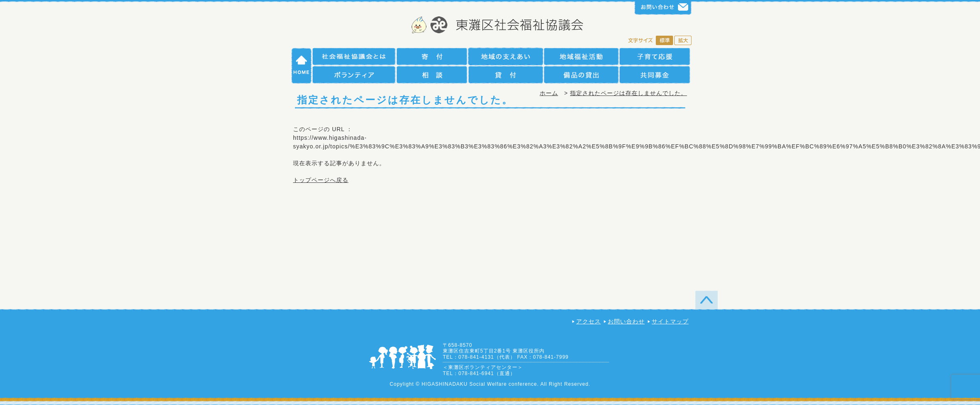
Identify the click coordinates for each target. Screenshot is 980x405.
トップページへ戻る (321, 180)
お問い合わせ (626, 321)
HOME (302, 66)
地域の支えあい (505, 56)
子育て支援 (655, 56)
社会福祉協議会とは (354, 56)
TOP (706, 300)
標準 (664, 41)
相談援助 (432, 75)
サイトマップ (670, 321)
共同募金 (655, 75)
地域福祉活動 (581, 56)
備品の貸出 (581, 75)
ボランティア (354, 75)
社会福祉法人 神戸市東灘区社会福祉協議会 (490, 26)
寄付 (432, 56)
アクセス (588, 321)
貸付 (505, 75)
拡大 (683, 41)
